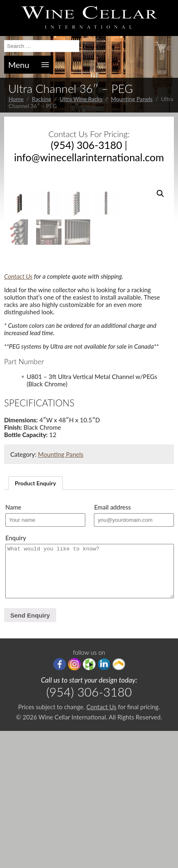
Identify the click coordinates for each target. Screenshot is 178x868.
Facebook (60, 801)
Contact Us (18, 413)
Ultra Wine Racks (81, 99)
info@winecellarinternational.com (89, 157)
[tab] (35, 620)
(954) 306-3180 (87, 145)
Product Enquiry (35, 620)
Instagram (74, 801)
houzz (89, 801)
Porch (119, 801)
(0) (170, 48)
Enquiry (16, 675)
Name (13, 644)
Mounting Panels (132, 99)
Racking (42, 99)
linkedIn (104, 801)
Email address (112, 644)
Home (16, 99)
